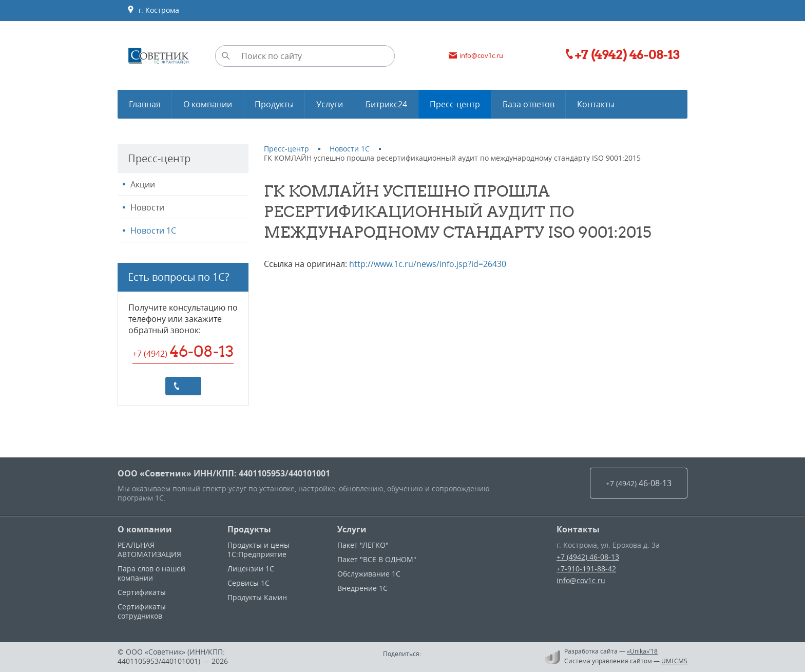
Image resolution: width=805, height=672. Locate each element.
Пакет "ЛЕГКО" (363, 545)
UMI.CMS (674, 661)
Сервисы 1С (248, 583)
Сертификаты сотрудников (142, 611)
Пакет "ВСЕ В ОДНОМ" (377, 559)
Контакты (578, 529)
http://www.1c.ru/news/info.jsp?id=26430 (428, 264)
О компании (145, 529)
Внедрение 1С (362, 588)
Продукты (249, 529)
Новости (147, 207)
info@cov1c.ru (581, 580)
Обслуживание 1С (369, 574)
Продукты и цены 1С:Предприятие (258, 550)
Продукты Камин (257, 597)
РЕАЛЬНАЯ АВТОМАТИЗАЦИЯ (149, 550)
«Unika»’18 (642, 651)
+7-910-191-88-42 (586, 569)
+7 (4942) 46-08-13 (588, 557)
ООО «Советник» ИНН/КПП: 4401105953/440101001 (224, 473)
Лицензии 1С (251, 569)
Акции (143, 184)
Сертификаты (142, 592)
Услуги (352, 529)
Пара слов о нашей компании (151, 573)
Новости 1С (153, 231)
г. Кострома (153, 10)
